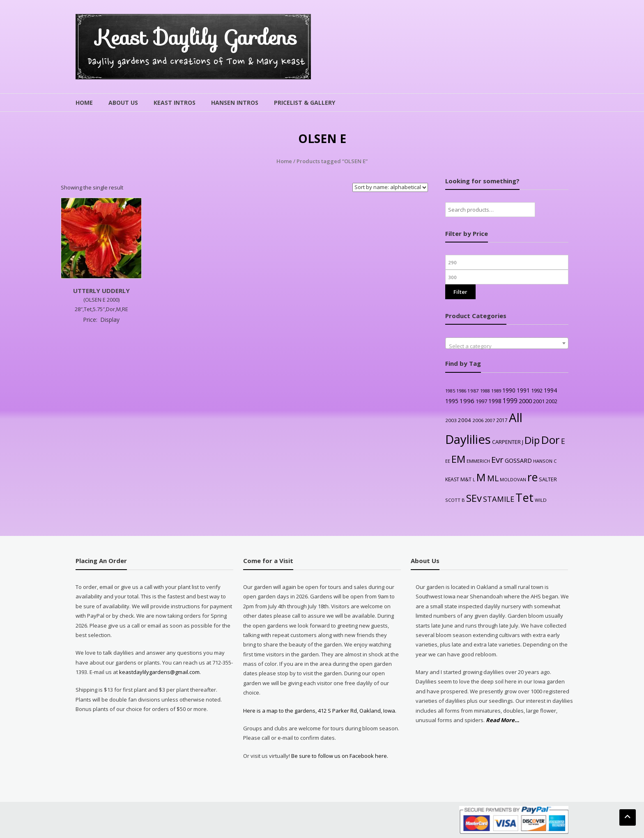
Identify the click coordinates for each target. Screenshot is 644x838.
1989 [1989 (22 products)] (496, 391)
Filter (460, 292)
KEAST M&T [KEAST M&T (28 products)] (458, 479)
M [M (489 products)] (481, 477)
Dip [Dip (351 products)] (532, 440)
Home (84, 103)
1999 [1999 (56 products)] (510, 401)
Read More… (503, 720)
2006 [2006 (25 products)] (478, 420)
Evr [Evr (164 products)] (497, 459)
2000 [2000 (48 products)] (525, 401)
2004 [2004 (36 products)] (465, 420)
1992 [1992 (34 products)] (537, 390)
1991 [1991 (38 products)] (523, 390)
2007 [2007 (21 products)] (490, 420)
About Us (123, 103)
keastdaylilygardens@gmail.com (159, 672)
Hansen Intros (235, 103)
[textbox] (507, 346)
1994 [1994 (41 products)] (550, 390)
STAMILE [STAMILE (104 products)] (499, 499)
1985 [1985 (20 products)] (450, 391)
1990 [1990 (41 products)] (509, 390)
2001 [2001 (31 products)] (539, 401)
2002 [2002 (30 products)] (552, 401)
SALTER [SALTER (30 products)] (548, 479)
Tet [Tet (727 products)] (524, 497)
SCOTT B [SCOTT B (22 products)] (455, 500)
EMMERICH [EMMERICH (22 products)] (478, 461)
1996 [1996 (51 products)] (467, 401)
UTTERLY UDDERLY (101, 291)
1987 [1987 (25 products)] (473, 391)
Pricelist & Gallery (305, 103)
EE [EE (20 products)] (448, 461)
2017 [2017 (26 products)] (502, 420)
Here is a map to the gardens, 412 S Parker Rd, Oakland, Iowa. (320, 711)
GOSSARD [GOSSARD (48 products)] (518, 460)
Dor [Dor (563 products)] (550, 440)
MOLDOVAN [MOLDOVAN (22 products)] (513, 479)
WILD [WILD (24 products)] (541, 500)
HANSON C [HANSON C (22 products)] (545, 461)
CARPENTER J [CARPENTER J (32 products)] (508, 442)
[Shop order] (390, 187)
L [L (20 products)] (474, 480)
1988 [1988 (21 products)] (485, 391)
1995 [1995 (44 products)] (452, 401)
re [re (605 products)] (532, 477)
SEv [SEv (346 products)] (474, 498)
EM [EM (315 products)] (458, 459)
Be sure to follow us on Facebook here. (339, 756)
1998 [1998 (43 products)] (495, 401)
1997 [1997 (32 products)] (481, 401)
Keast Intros (175, 103)
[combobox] (507, 343)
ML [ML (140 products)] (493, 478)
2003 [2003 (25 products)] (451, 420)
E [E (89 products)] (563, 441)
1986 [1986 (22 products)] (461, 391)
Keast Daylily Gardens (197, 38)
